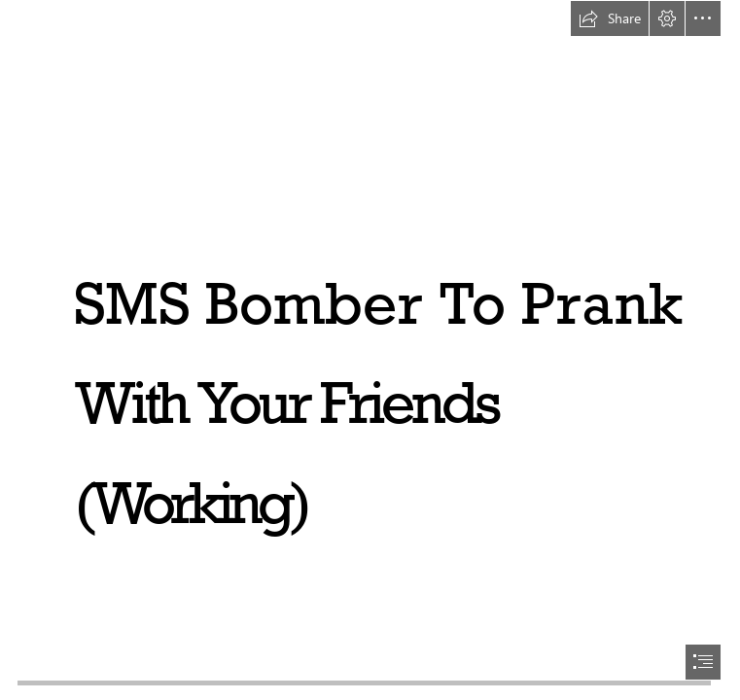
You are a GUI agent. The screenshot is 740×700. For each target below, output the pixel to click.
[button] (610, 18)
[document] (370, 350)
